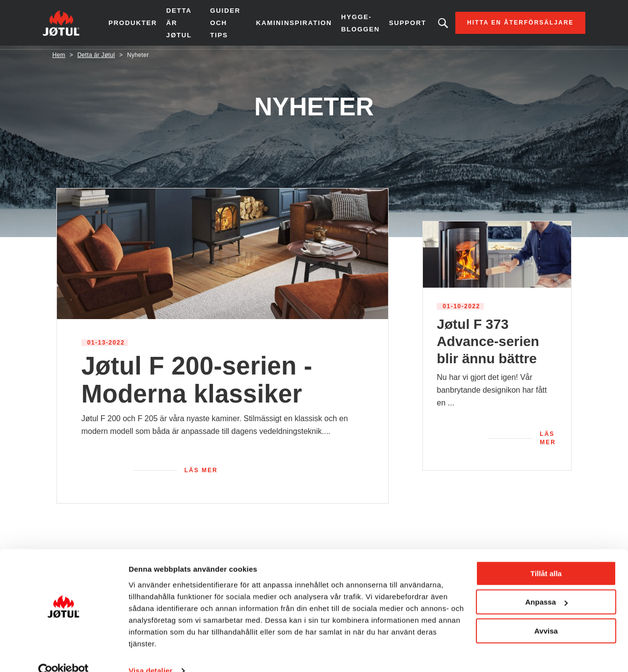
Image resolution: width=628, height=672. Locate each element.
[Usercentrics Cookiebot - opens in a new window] (64, 653)
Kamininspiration (287, 25)
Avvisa (546, 613)
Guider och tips (227, 25)
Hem (59, 58)
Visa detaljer (150, 653)
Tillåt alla (546, 555)
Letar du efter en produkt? (433, 25)
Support (398, 25)
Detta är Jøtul (187, 25)
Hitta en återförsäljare (510, 25)
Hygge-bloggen (351, 24)
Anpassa (546, 584)
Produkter (142, 25)
